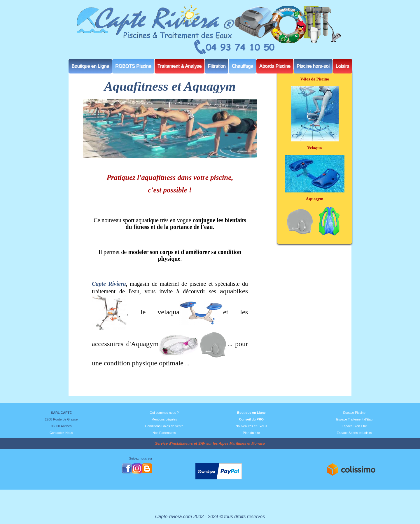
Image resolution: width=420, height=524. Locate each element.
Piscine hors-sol (313, 66)
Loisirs (342, 66)
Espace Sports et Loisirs (354, 433)
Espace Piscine (355, 413)
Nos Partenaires (164, 433)
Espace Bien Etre (354, 426)
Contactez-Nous (61, 433)
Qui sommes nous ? (164, 413)
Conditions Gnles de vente (164, 426)
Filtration (217, 66)
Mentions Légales (164, 419)
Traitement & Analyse (180, 66)
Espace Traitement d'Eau (354, 419)
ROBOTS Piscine (133, 66)
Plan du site (251, 433)
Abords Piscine (275, 66)
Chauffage (242, 66)
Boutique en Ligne (90, 66)
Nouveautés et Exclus (251, 426)
